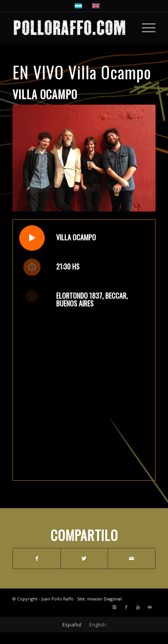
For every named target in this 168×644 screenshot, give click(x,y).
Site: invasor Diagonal (99, 599)
